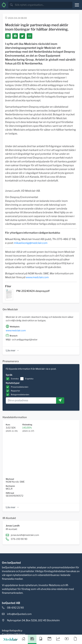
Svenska (15, 379)
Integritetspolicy (12, 631)
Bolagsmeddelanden (20, 395)
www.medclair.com (37, 277)
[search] (43, 5)
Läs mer (12, 350)
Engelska (29, 379)
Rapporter (16, 391)
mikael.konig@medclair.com (31, 243)
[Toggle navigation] (77, 5)
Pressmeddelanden (20, 387)
